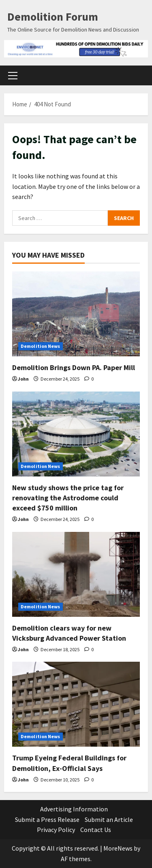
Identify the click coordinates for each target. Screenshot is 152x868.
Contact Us (96, 830)
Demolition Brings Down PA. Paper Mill (74, 367)
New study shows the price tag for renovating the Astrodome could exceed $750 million (68, 498)
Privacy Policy (56, 830)
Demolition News (41, 346)
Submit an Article (109, 819)
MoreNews (118, 848)
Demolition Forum (53, 17)
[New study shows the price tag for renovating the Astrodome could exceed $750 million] (76, 434)
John (23, 379)
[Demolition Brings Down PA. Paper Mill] (76, 314)
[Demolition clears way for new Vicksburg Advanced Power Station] (76, 574)
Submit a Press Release (47, 819)
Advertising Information (74, 809)
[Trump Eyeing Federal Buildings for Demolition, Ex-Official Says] (76, 704)
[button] (13, 75)
